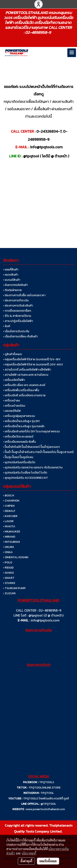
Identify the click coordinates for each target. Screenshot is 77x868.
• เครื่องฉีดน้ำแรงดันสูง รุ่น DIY (21, 421)
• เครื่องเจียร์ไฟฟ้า (14, 380)
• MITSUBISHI (11, 542)
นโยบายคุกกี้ (29, 853)
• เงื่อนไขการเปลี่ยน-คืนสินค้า (20, 336)
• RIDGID (8, 568)
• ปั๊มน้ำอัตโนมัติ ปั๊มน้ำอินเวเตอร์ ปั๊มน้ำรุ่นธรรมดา (31, 447)
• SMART (9, 578)
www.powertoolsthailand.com (45, 809)
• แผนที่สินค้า (11, 270)
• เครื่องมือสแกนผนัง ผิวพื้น (19, 442)
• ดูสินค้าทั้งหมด (12, 354)
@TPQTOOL (48, 804)
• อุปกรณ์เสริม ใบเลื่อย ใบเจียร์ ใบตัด (25, 473)
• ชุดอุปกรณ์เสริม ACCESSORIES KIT (25, 478)
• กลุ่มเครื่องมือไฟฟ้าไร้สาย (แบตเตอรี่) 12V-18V (32, 359)
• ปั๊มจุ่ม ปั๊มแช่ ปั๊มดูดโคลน (18, 457)
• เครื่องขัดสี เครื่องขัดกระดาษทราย (24, 395)
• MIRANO (9, 537)
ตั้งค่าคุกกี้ (26, 861)
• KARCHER (10, 516)
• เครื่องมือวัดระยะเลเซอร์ (18, 437)
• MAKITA (9, 526)
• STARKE (9, 583)
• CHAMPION (11, 501)
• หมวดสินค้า (11, 275)
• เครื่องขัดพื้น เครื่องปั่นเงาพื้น (21, 390)
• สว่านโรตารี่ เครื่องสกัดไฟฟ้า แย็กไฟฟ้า (27, 370)
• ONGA (8, 552)
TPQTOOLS (47, 782)
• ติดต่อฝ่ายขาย (12, 290)
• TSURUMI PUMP (14, 588)
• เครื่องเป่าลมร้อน (14, 406)
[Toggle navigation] (72, 53)
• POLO (8, 562)
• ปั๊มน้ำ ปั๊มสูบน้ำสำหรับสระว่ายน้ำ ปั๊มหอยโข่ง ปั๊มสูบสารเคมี (38, 452)
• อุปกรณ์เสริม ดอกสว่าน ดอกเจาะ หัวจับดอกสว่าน (33, 467)
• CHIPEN (9, 506)
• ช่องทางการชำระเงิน (16, 300)
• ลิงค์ (7, 326)
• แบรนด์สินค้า (12, 280)
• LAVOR (8, 521)
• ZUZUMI (9, 593)
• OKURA (9, 547)
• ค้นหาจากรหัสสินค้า (15, 285)
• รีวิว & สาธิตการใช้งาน (17, 316)
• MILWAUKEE (12, 532)
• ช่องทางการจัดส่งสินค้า (18, 306)
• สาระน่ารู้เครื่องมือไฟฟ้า (18, 321)
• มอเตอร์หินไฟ (12, 411)
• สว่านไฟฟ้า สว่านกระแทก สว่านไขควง (26, 375)
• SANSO (8, 573)
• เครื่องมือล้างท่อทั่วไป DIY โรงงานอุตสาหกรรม (31, 431)
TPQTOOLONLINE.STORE (45, 788)
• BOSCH (9, 495)
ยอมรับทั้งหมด (48, 861)
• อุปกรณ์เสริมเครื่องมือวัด (19, 462)
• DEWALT (9, 511)
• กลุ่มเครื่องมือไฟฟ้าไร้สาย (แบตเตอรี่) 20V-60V (33, 364)
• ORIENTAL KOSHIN (16, 557)
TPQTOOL (47, 793)
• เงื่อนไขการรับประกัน (16, 331)
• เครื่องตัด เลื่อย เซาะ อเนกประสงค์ (24, 385)
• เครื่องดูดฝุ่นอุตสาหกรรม (19, 416)
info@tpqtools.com (45, 620)
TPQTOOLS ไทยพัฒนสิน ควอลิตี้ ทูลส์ (46, 798)
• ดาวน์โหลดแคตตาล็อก (17, 311)
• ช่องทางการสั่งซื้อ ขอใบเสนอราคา (24, 295)
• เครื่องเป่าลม (11, 401)
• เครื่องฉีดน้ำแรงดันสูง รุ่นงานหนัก (24, 426)
